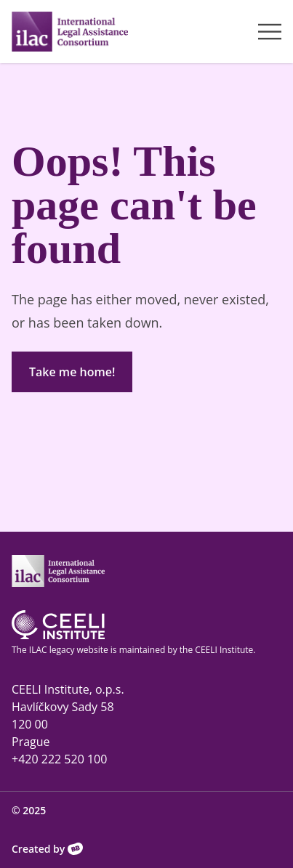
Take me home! (72, 372)
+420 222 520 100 (59, 759)
